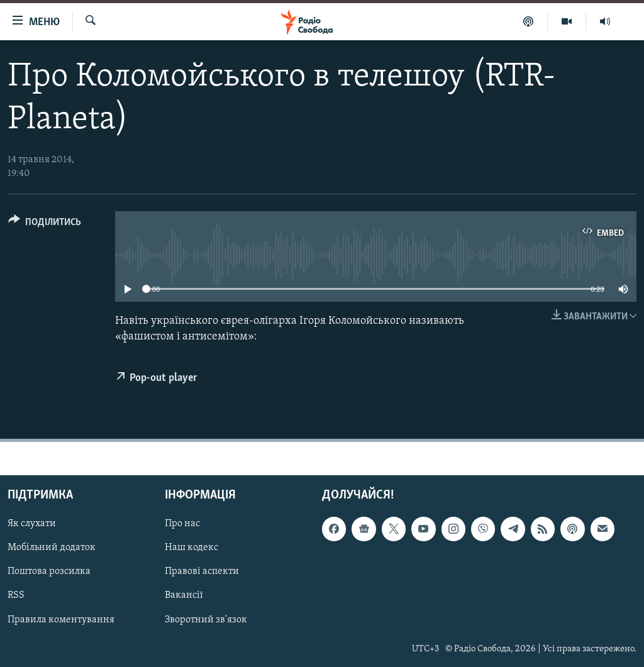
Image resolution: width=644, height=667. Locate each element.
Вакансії (184, 596)
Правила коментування (61, 620)
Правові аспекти (202, 572)
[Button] (45, 224)
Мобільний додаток (52, 548)
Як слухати (32, 524)
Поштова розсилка (49, 572)
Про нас (182, 524)
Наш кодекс (192, 548)
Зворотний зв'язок (206, 620)
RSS (16, 596)
